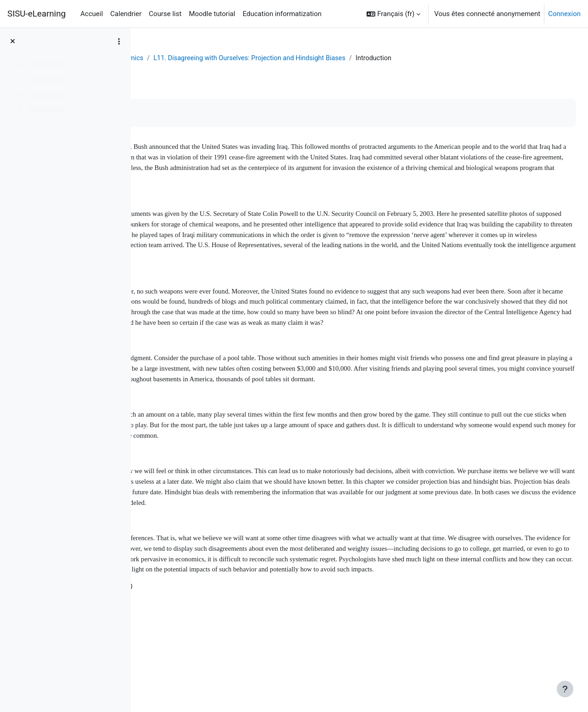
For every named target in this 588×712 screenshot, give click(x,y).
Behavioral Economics (242, 58)
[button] (393, 14)
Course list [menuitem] (165, 14)
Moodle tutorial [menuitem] (212, 14)
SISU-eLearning (37, 14)
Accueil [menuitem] (92, 14)
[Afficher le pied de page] (565, 689)
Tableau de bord (173, 58)
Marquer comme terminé (193, 113)
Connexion (564, 14)
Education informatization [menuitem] (282, 14)
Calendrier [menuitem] (126, 14)
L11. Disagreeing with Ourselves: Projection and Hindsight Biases (386, 58)
